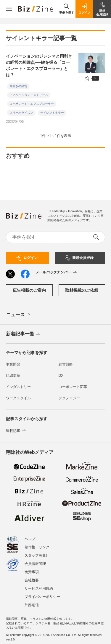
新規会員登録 (79, 258)
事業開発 (13, 364)
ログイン (27, 258)
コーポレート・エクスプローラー (32, 104)
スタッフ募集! (36, 555)
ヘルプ (30, 539)
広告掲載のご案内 (29, 290)
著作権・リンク (37, 547)
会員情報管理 (35, 564)
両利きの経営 (18, 86)
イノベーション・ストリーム (29, 95)
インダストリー (18, 387)
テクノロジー (69, 398)
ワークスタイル (18, 398)
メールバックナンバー (57, 273)
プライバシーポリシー (42, 597)
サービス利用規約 (39, 588)
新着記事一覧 (24, 334)
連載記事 (16, 431)
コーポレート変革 (73, 387)
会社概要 (32, 580)
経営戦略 (66, 364)
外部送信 (32, 605)
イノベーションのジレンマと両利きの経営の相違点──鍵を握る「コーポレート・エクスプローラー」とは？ (39, 65)
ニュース (19, 315)
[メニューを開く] (9, 9)
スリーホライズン (21, 113)
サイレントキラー (52, 113)
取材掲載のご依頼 (82, 290)
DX (61, 376)
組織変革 (13, 376)
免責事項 (32, 572)
